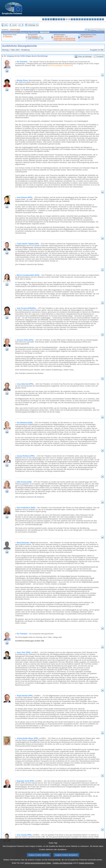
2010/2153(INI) (15, 30)
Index (6, 25)
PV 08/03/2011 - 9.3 (61, 37)
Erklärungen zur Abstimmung (64, 38)
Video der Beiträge (85, 56)
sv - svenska (103, 19)
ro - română (93, 19)
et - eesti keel (56, 19)
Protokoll (100, 56)
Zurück (14, 25)
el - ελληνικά (59, 19)
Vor (20, 25)
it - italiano (72, 19)
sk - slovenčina (95, 19)
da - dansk (51, 19)
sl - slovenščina (98, 19)
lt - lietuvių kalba (77, 19)
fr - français (64, 19)
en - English (61, 19)
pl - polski (87, 19)
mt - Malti (82, 19)
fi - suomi (100, 19)
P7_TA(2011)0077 (87, 37)
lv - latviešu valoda (74, 19)
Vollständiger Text (33, 25)
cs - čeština (48, 19)
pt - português (90, 19)
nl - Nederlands (85, 19)
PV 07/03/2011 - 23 (34, 37)
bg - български (43, 19)
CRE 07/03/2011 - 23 (36, 38)
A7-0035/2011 (8, 37)
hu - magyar (80, 19)
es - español (46, 19)
